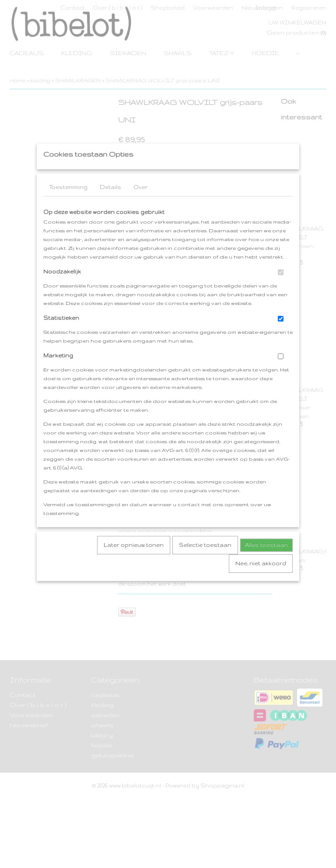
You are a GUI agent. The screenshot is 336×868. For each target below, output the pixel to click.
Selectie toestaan (205, 562)
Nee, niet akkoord (261, 580)
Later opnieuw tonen (134, 562)
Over (141, 204)
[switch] (281, 289)
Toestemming (68, 204)
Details (110, 204)
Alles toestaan (266, 562)
